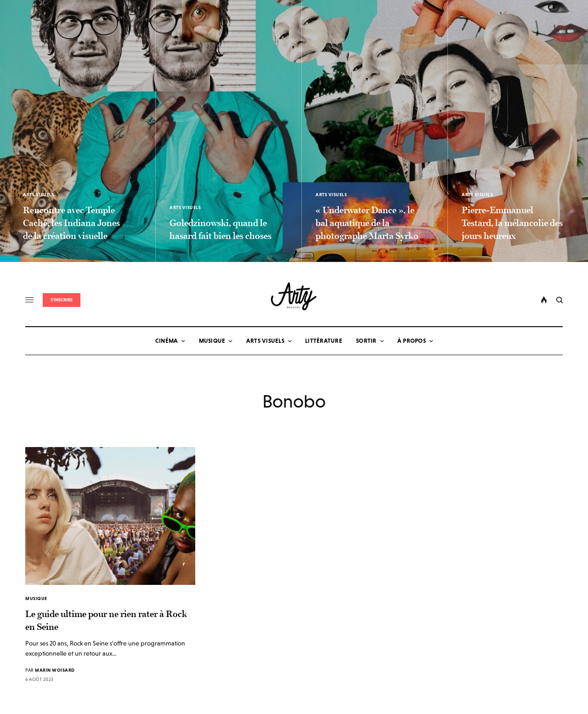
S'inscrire (62, 300)
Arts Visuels (39, 195)
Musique (36, 598)
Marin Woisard (55, 670)
